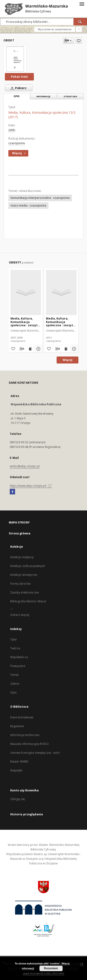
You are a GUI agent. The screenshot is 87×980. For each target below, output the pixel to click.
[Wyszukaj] (80, 22)
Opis (13, 692)
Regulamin (17, 726)
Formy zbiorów (20, 584)
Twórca (15, 648)
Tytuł (13, 639)
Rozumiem (51, 968)
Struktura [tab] (70, 96)
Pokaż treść (19, 77)
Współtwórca (19, 657)
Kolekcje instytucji (22, 557)
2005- (12, 130)
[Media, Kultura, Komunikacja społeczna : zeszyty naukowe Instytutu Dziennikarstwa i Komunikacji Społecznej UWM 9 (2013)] (61, 292)
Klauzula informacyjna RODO (29, 744)
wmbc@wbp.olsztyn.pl (25, 466)
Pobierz (18, 88)
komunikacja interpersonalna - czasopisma (40, 198)
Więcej (68, 360)
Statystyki (16, 770)
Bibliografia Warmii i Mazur (28, 601)
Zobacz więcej (20, 615)
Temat (14, 675)
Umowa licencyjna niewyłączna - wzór (35, 753)
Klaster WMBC (19, 762)
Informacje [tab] (43, 96)
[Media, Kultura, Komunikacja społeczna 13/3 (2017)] (15, 59)
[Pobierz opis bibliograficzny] (21, 349)
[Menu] (82, 4)
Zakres (15, 684)
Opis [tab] (17, 96)
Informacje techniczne (25, 735)
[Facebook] (12, 492)
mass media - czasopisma (28, 205)
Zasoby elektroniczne (25, 592)
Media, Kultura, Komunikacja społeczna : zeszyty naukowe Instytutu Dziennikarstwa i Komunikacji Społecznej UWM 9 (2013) (60, 322)
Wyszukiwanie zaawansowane (55, 29)
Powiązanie (18, 666)
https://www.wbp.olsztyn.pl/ (31, 486)
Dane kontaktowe (22, 717)
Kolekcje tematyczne (24, 575)
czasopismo (17, 143)
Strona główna (20, 533)
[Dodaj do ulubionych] (79, 40)
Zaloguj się (18, 799)
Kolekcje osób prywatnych (28, 566)
